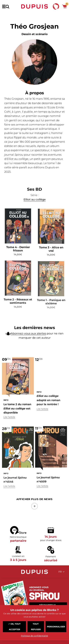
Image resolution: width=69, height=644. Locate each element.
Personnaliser (56, 627)
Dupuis (35, 6)
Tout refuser (36, 627)
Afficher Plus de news (34, 499)
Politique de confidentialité (34, 636)
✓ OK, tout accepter (14, 627)
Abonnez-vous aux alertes (28, 342)
